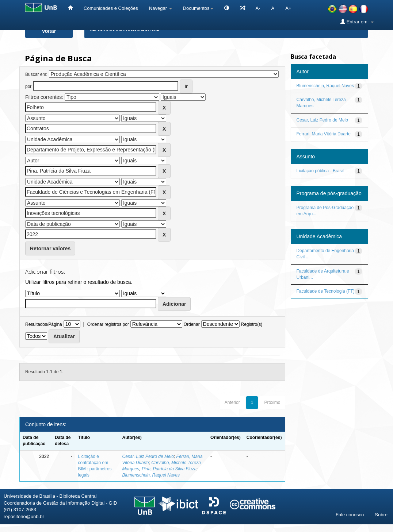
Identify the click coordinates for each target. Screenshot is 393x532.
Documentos (198, 8)
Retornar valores (50, 248)
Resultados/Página (44, 324)
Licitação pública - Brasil (320, 171)
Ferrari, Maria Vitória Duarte (324, 134)
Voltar (49, 31)
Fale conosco (350, 515)
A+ (288, 8)
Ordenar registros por (108, 324)
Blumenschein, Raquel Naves (151, 475)
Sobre (381, 515)
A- (258, 8)
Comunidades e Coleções (111, 8)
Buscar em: (36, 74)
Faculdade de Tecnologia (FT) (326, 291)
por (28, 86)
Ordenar (192, 324)
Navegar (161, 8)
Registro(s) (251, 324)
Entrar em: (357, 22)
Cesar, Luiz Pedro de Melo (148, 456)
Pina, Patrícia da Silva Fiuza (169, 469)
